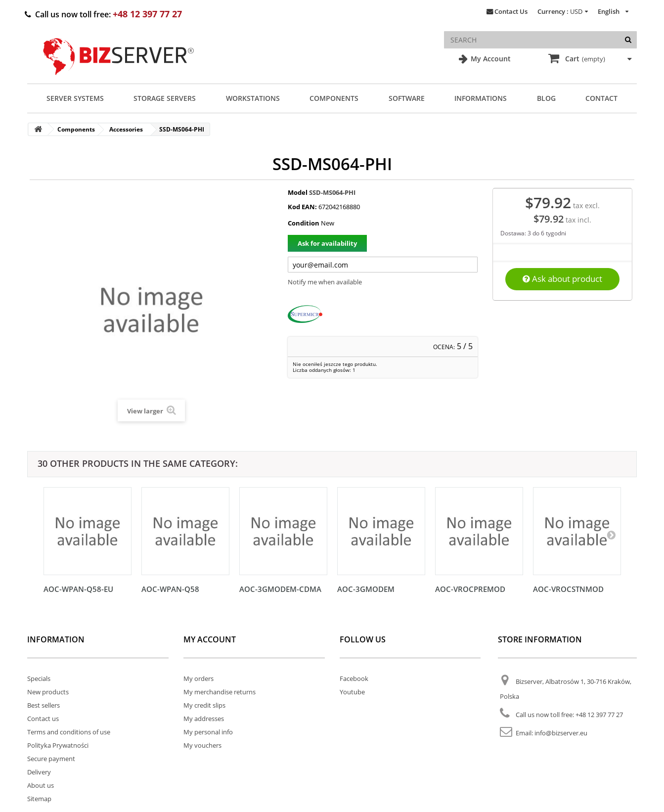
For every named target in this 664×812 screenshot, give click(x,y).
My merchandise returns (220, 692)
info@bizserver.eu (561, 733)
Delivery (39, 772)
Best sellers (44, 705)
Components (334, 98)
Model (298, 192)
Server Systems (75, 98)
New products (48, 692)
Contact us (43, 719)
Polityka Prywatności (58, 745)
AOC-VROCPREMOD (470, 589)
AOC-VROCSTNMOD (568, 589)
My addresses (204, 719)
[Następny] (611, 535)
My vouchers (202, 745)
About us (41, 785)
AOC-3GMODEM (366, 589)
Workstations (253, 98)
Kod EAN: (302, 207)
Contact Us (511, 11)
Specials (39, 678)
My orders (199, 678)
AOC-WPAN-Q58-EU (78, 589)
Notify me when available (325, 282)
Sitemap (39, 799)
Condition (304, 223)
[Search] (628, 40)
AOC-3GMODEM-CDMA (280, 589)
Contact (601, 98)
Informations (481, 98)
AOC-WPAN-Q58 (170, 589)
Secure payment (51, 759)
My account (210, 639)
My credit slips (204, 705)
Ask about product (562, 279)
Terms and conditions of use (69, 732)
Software (407, 98)
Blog (546, 98)
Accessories (126, 129)
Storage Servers (165, 98)
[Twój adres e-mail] (382, 265)
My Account (490, 59)
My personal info (208, 732)
